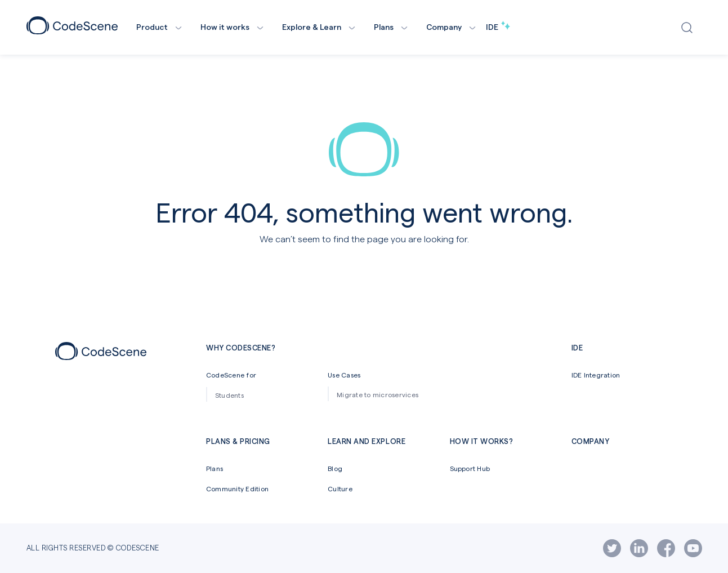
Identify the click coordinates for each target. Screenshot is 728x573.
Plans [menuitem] (215, 468)
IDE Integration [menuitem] (596, 375)
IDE (498, 27)
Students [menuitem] (229, 395)
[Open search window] (689, 28)
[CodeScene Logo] (72, 31)
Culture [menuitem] (340, 488)
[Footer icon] (101, 356)
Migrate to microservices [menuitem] (378, 394)
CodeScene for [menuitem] (231, 375)
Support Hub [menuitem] (470, 468)
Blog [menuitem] (335, 468)
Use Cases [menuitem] (344, 375)
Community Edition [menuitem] (237, 488)
